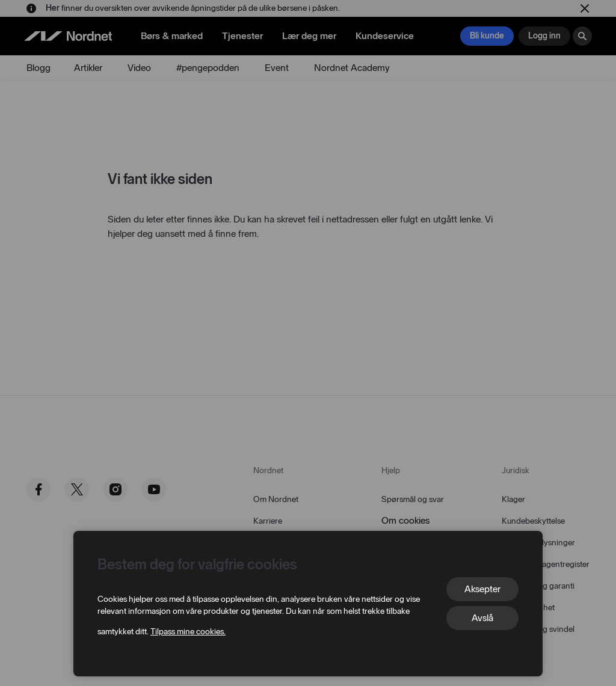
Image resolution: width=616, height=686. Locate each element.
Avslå (482, 618)
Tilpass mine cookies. (188, 632)
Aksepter (482, 589)
